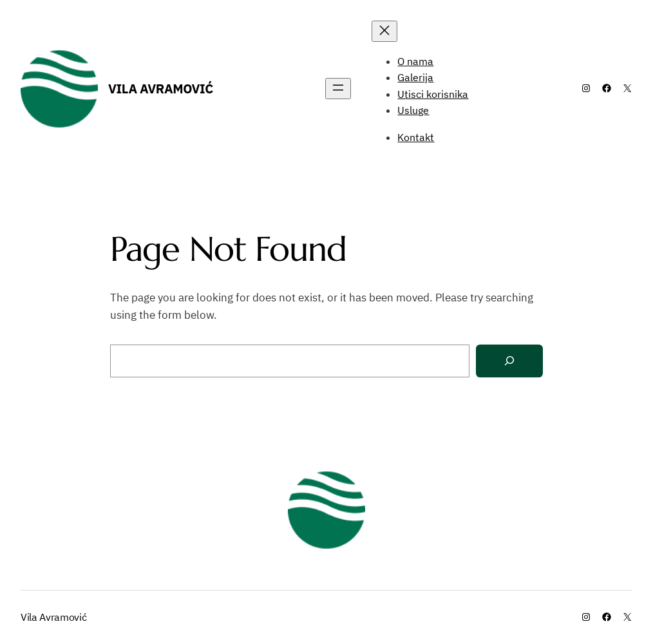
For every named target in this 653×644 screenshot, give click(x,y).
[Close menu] (384, 31)
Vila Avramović (161, 89)
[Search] (509, 361)
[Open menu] (338, 89)
